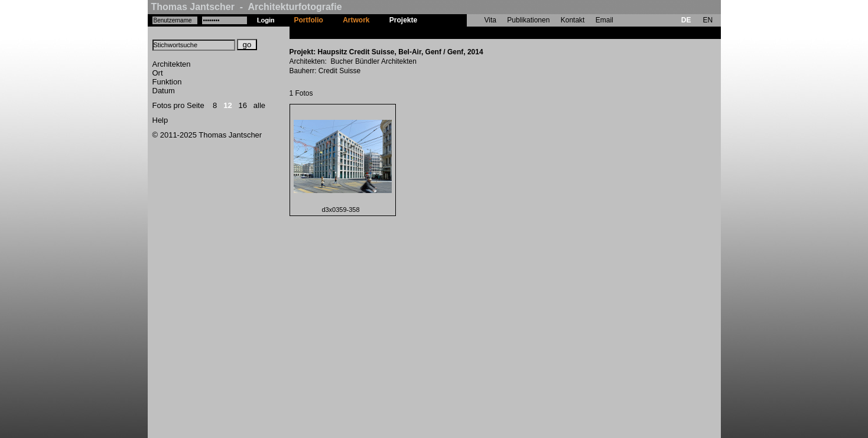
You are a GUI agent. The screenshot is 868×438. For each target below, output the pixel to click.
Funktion (167, 82)
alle (259, 105)
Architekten (172, 64)
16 (243, 105)
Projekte (403, 20)
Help (160, 120)
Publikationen (528, 20)
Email (604, 20)
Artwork (356, 20)
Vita (490, 20)
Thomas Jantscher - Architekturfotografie (247, 7)
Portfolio (309, 20)
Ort (158, 73)
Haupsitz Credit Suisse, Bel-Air (479, 32)
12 (227, 105)
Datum (164, 91)
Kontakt (573, 20)
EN (708, 20)
